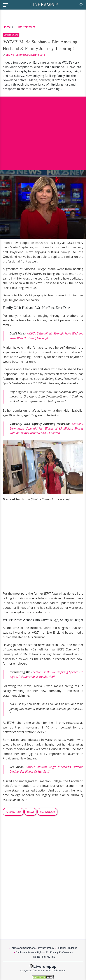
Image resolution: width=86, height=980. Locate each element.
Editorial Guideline (67, 948)
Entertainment (26, 27)
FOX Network (47, 812)
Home (7, 27)
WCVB (30, 812)
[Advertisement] (43, 131)
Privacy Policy (46, 948)
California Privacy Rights (30, 952)
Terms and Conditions (23, 948)
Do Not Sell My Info (44, 957)
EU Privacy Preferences (59, 952)
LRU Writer (12, 55)
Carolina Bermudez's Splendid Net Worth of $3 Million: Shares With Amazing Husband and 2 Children (46, 428)
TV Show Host (13, 812)
